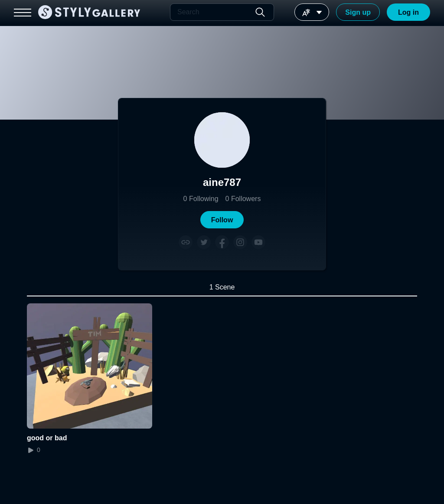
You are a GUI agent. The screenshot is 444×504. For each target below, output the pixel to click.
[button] (222, 220)
